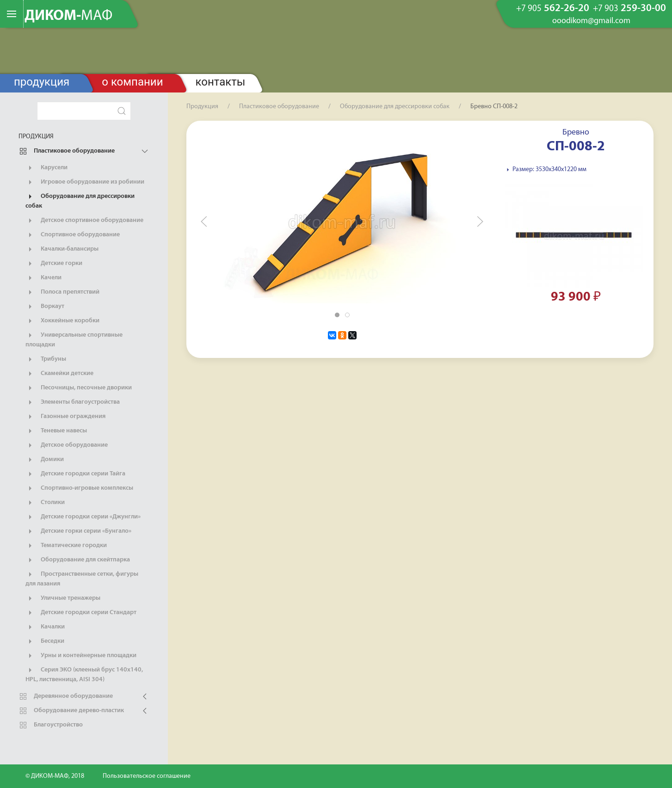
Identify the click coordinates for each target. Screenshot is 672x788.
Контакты (221, 82)
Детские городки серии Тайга (75, 474)
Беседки (45, 641)
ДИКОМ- (68, 16)
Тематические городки (66, 546)
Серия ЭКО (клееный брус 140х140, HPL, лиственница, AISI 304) (84, 674)
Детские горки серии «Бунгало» (78, 531)
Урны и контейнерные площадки (81, 656)
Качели (43, 278)
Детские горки (54, 264)
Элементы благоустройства (73, 402)
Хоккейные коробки (62, 321)
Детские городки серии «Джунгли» (83, 517)
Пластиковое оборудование (67, 151)
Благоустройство (51, 725)
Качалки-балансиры (62, 249)
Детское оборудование (67, 445)
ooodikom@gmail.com (591, 21)
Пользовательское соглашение (147, 776)
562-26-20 (553, 9)
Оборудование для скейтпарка (78, 560)
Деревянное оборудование (66, 696)
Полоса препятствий (62, 292)
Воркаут (45, 307)
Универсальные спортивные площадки (74, 339)
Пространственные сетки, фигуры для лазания (82, 579)
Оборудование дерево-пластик (71, 711)
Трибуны (46, 359)
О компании (132, 82)
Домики (45, 460)
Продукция (42, 82)
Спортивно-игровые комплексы (79, 488)
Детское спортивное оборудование (84, 221)
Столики (45, 503)
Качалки (45, 627)
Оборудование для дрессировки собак (80, 201)
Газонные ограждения (65, 417)
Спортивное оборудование (73, 235)
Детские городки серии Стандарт (81, 613)
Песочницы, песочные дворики (79, 388)
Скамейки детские (59, 374)
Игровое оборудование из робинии (85, 182)
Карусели (46, 168)
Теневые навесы (56, 431)
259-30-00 (629, 9)
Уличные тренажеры (63, 598)
